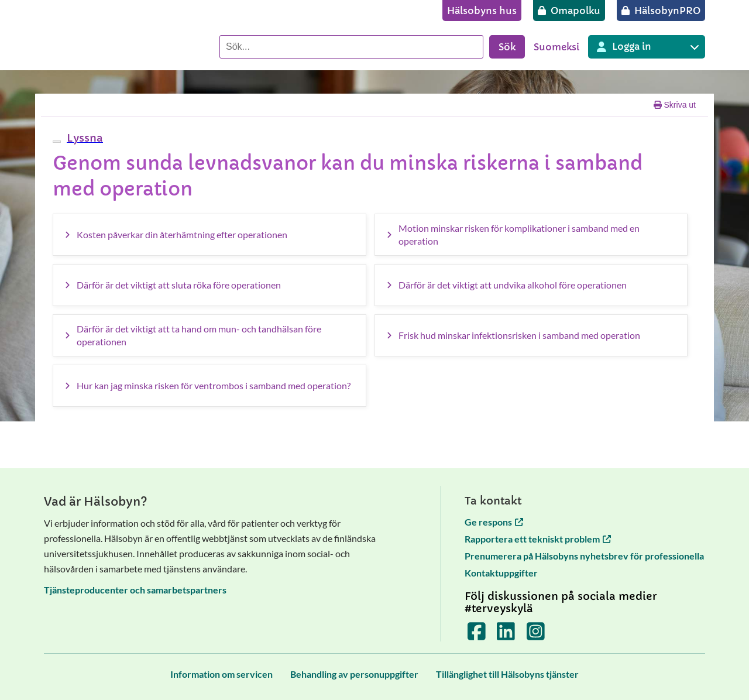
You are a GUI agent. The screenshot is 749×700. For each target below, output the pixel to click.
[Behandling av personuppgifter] (354, 674)
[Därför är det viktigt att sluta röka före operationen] (209, 285)
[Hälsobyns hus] (482, 11)
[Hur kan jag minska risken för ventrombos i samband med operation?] (209, 386)
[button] (83, 138)
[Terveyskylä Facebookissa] (477, 635)
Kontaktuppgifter (501, 573)
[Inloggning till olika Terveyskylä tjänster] (647, 47)
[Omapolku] (569, 11)
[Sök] (351, 47)
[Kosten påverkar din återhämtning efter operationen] (209, 235)
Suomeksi (556, 47)
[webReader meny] (57, 142)
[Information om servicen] (221, 674)
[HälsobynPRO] (661, 11)
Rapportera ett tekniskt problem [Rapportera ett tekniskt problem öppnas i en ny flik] (538, 539)
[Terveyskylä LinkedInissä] (506, 635)
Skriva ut (675, 105)
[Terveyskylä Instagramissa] (536, 635)
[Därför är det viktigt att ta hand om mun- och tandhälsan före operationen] (209, 335)
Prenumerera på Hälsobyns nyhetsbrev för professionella (584, 556)
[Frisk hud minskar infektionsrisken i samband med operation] (531, 335)
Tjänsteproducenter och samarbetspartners (135, 590)
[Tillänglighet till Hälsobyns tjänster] (507, 674)
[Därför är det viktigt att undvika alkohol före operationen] (531, 285)
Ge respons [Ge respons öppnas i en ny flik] (494, 522)
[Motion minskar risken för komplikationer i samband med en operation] (531, 235)
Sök (507, 47)
